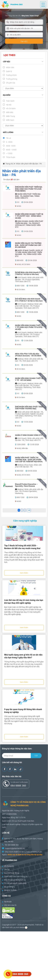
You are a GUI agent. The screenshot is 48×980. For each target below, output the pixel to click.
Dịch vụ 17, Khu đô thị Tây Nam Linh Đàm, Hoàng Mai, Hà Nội (23, 840)
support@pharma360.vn (15, 848)
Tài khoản (7, 902)
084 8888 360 (18, 786)
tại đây (40, 855)
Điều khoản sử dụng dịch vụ (14, 880)
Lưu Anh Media (19, 927)
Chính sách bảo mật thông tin (15, 876)
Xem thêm (24, 573)
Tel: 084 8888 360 (12, 845)
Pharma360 (29, 925)
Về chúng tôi (8, 866)
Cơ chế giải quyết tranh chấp (14, 883)
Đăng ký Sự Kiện (9, 890)
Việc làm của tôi (9, 905)
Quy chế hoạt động (10, 873)
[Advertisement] (24, 955)
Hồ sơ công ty (8, 887)
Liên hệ (6, 870)
